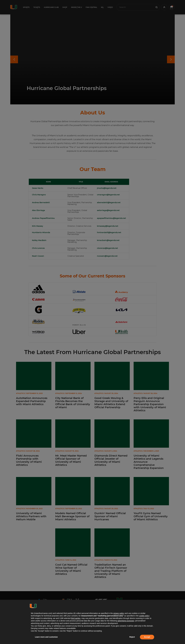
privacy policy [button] (119, 613)
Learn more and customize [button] (46, 637)
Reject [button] (132, 637)
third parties (76, 618)
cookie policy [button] (144, 616)
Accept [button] (147, 637)
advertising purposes (126, 621)
